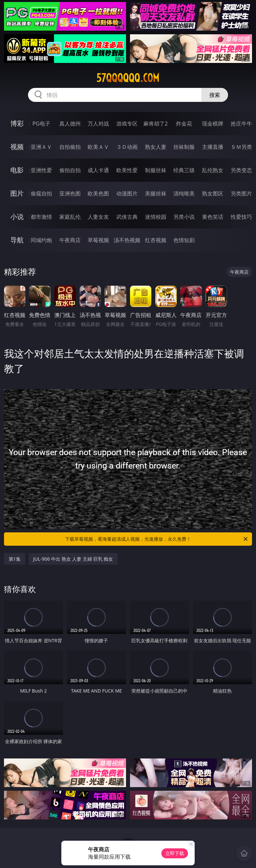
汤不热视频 (127, 240)
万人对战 (98, 124)
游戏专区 (127, 124)
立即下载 (175, 853)
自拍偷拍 (70, 147)
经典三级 (184, 170)
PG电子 (41, 124)
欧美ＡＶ (98, 147)
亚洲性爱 (41, 170)
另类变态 (241, 170)
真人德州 (70, 124)
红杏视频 (156, 240)
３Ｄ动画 (127, 147)
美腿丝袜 (156, 193)
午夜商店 (70, 240)
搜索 (215, 95)
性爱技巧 (241, 217)
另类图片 (241, 193)
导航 (17, 240)
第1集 (15, 559)
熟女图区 (213, 193)
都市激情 (41, 217)
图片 (17, 193)
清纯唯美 (184, 193)
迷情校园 (156, 217)
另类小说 (184, 217)
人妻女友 (98, 217)
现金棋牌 (213, 124)
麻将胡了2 (155, 124)
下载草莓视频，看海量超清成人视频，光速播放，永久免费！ (157, 539)
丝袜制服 (184, 147)
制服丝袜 (156, 170)
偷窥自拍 (41, 193)
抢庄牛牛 (241, 124)
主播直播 (213, 147)
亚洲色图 (70, 193)
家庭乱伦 (70, 217)
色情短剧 (184, 240)
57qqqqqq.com (128, 78)
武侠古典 (127, 217)
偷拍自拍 (70, 170)
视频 (17, 147)
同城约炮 (41, 240)
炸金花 (184, 124)
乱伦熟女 (213, 170)
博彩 (17, 123)
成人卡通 (98, 170)
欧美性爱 (127, 170)
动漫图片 (127, 193)
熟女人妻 (156, 147)
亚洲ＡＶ (41, 147)
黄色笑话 (213, 217)
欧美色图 (98, 193)
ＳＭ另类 (241, 147)
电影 (17, 170)
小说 (17, 217)
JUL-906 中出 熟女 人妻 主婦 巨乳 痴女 (73, 559)
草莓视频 (98, 240)
